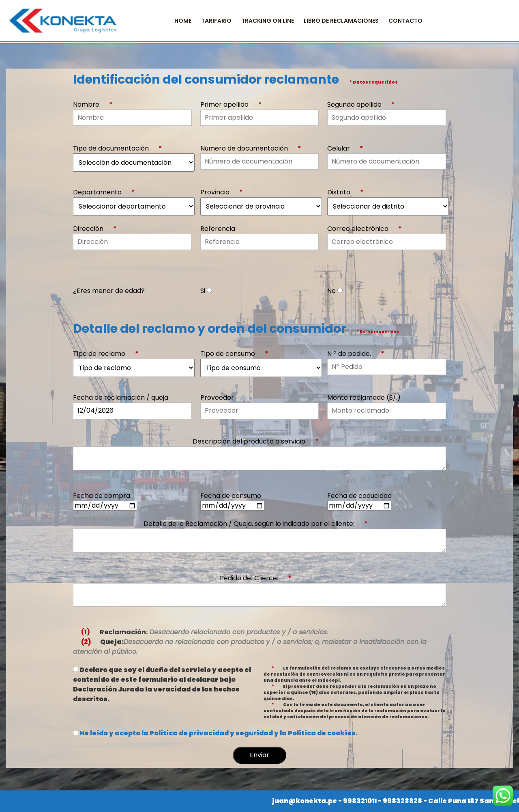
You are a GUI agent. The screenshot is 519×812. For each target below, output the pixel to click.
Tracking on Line (268, 21)
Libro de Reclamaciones (341, 21)
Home (183, 21)
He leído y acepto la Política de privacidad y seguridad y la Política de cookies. (219, 733)
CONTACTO (405, 21)
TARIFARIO (216, 21)
